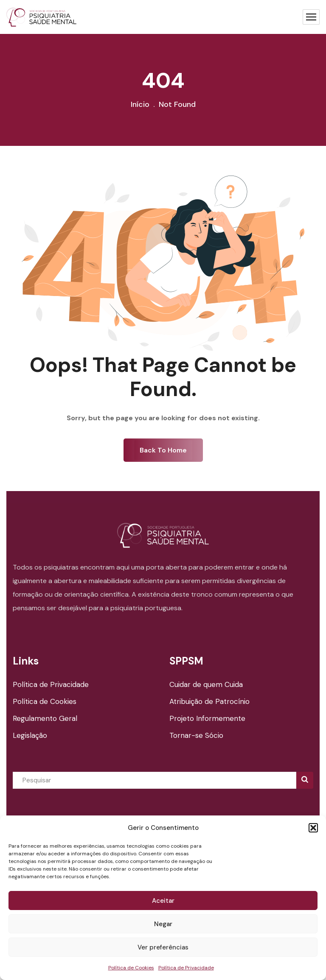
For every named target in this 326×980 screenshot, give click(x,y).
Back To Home (163, 450)
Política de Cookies (131, 968)
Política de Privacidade (186, 968)
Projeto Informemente (207, 718)
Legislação (30, 735)
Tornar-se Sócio (196, 735)
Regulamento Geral (45, 718)
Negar (163, 924)
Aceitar (163, 901)
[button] (313, 828)
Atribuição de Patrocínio (209, 701)
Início (140, 104)
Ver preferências (163, 947)
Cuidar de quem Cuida (206, 684)
